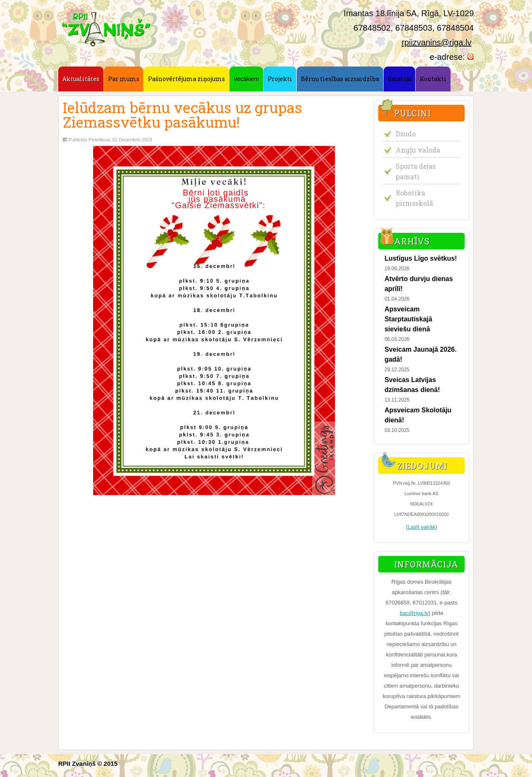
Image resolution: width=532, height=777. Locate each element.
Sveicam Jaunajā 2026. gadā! (420, 354)
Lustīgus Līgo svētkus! (421, 258)
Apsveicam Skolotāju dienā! (418, 415)
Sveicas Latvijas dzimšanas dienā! (412, 385)
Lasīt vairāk (421, 527)
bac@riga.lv (414, 613)
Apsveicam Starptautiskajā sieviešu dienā (408, 319)
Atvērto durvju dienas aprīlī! (419, 284)
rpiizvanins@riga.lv (436, 42)
